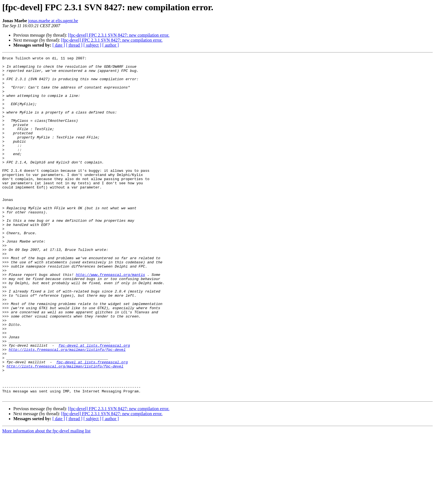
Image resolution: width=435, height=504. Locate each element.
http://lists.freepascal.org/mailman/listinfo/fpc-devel (67, 409)
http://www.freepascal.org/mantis (110, 319)
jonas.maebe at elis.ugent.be (53, 21)
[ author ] (111, 45)
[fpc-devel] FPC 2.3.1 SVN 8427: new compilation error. (119, 35)
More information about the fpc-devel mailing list (46, 499)
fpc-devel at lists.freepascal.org (94, 404)
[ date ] (59, 45)
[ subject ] (92, 45)
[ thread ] (74, 45)
